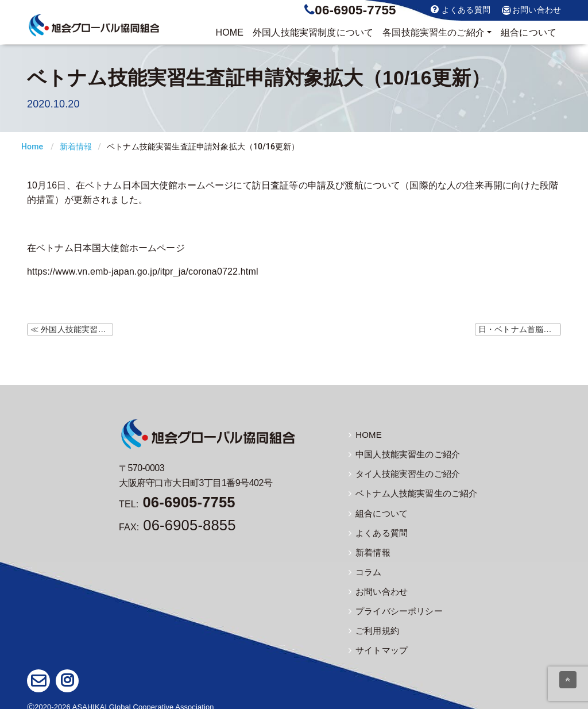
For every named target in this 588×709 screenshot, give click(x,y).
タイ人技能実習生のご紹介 (401, 472)
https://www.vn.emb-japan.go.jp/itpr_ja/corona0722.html (143, 271)
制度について (313, 33)
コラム (364, 568)
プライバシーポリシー (393, 606)
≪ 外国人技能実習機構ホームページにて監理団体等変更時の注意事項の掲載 (72, 329)
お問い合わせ (531, 10)
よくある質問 (461, 9)
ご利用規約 (372, 625)
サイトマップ (376, 644)
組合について (529, 32)
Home (32, 147)
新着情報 (76, 147)
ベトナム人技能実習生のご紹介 (409, 491)
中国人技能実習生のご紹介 (401, 453)
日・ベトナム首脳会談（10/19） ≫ (520, 329)
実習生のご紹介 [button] (434, 33)
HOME (229, 32)
